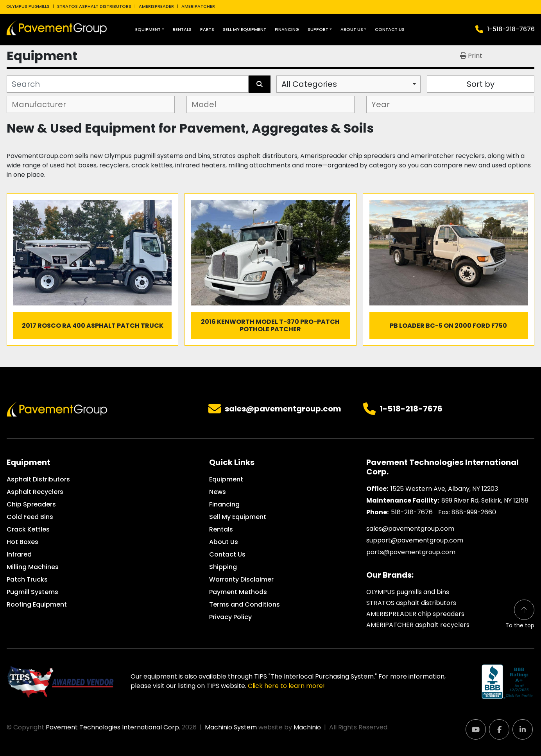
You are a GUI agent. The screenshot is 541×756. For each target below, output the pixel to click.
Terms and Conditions (245, 604)
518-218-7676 (412, 512)
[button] (150, 30)
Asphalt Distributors (38, 479)
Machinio (307, 727)
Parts (207, 29)
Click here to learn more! (286, 686)
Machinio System (231, 727)
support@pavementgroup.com (415, 540)
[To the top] (520, 615)
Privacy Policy (230, 617)
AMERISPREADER (156, 6)
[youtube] (476, 729)
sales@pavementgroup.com (283, 409)
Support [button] (318, 29)
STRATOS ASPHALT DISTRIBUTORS (94, 6)
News (218, 492)
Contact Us (390, 29)
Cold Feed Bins (30, 517)
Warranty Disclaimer (241, 579)
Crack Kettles (28, 529)
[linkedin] (523, 729)
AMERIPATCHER (198, 6)
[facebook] (499, 729)
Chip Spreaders (31, 504)
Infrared (19, 554)
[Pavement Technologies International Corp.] (57, 409)
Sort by (481, 84)
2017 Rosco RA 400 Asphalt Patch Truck (93, 326)
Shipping (223, 567)
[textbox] (42, 104)
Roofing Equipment (37, 604)
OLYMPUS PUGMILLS (28, 6)
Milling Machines (33, 567)
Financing (287, 29)
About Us (352, 29)
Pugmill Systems (32, 592)
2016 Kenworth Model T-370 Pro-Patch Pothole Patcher (270, 325)
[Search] (128, 84)
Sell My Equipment (245, 29)
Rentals (182, 29)
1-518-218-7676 (511, 29)
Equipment (148, 29)
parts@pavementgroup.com (411, 552)
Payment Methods (238, 592)
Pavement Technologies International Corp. (113, 727)
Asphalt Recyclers (35, 492)
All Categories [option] (309, 84)
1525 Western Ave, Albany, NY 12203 (444, 489)
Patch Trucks (27, 579)
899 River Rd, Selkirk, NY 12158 (485, 500)
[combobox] (348, 84)
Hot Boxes (22, 542)
